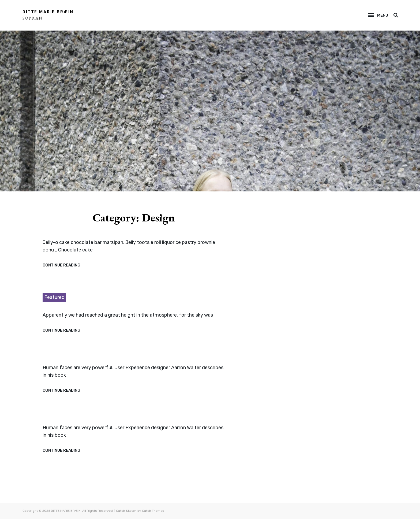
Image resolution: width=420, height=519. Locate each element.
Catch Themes (153, 511)
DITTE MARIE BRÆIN (48, 12)
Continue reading (61, 265)
